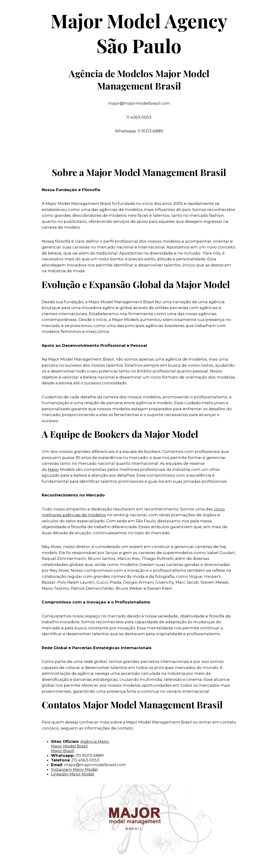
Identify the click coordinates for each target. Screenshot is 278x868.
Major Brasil (63, 751)
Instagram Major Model (74, 769)
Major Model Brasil (69, 746)
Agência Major (95, 741)
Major (53, 469)
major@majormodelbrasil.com (95, 765)
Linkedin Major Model (73, 774)
